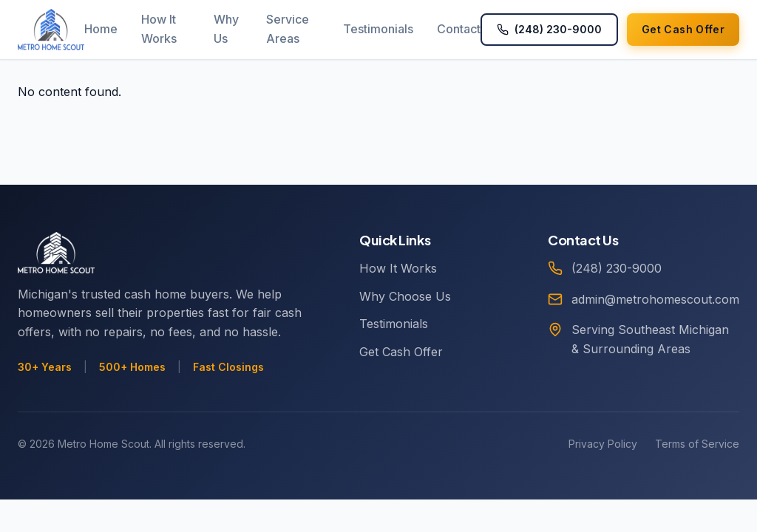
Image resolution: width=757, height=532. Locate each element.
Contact (459, 29)
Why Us (226, 29)
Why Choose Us (405, 296)
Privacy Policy (603, 444)
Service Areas (288, 29)
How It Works (159, 29)
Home (101, 29)
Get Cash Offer (401, 352)
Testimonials (378, 29)
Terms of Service (697, 444)
